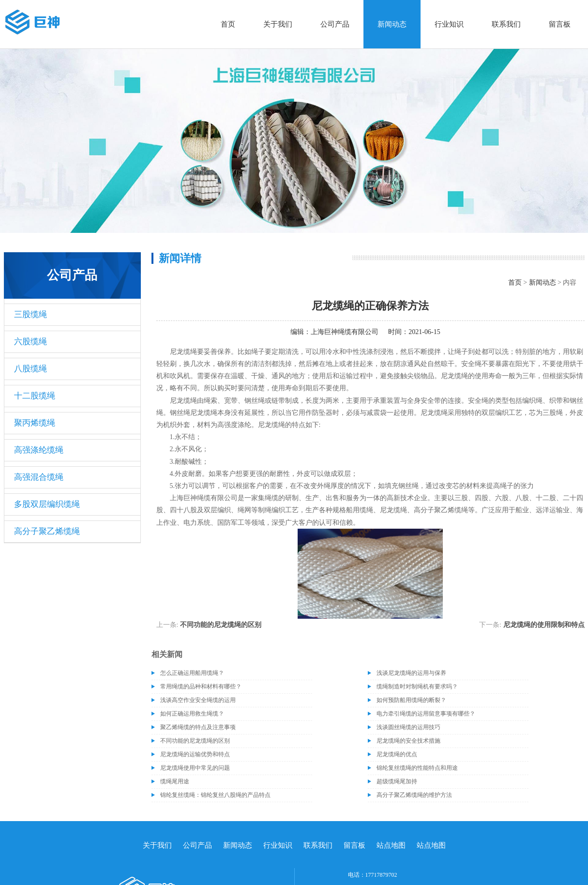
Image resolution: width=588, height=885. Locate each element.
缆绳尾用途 (175, 781)
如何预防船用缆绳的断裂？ (411, 700)
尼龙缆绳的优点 (397, 754)
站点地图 (391, 845)
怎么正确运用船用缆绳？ (192, 673)
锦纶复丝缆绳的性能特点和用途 (417, 768)
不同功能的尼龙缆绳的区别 (221, 625)
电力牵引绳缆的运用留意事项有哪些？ (426, 714)
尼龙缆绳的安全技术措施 (408, 741)
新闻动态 (392, 24)
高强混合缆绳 (39, 477)
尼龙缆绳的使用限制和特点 (544, 625)
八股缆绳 (30, 369)
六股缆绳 (30, 342)
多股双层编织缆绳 (47, 504)
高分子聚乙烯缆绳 (47, 531)
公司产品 (335, 24)
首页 (228, 24)
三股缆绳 (30, 314)
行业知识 (449, 24)
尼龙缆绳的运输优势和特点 (195, 754)
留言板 (560, 24)
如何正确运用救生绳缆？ (192, 714)
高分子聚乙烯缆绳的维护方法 (414, 795)
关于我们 (278, 24)
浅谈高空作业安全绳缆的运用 (198, 700)
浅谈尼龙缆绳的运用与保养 (411, 673)
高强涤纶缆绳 (39, 450)
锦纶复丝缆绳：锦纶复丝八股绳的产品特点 (215, 795)
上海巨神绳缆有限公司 (345, 332)
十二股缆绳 (35, 396)
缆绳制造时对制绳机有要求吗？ (417, 687)
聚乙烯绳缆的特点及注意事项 (198, 727)
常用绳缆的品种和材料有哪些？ (201, 687)
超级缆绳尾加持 (397, 781)
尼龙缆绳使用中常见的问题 (195, 768)
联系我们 (506, 24)
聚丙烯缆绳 (35, 423)
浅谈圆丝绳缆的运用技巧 (408, 727)
